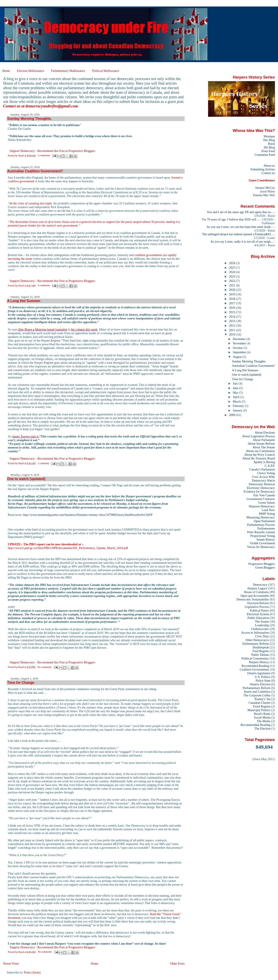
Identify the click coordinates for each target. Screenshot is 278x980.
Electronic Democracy (261, 488)
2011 (233, 330)
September (240, 352)
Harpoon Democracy (262, 506)
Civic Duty (262, 636)
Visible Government (262, 543)
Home (6, 71)
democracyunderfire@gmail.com (52, 106)
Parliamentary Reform (256, 688)
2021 (233, 285)
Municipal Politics (259, 710)
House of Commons (256, 592)
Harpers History (259, 662)
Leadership (262, 625)
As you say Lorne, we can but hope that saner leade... (240, 227)
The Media (264, 721)
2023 (233, 276)
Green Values (267, 503)
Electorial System (258, 614)
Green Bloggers (265, 567)
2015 (233, 312)
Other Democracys (257, 640)
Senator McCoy (265, 188)
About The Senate (264, 447)
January (238, 410)
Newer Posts (11, 964)
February (239, 406)
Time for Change (21, 683)
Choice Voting (266, 473)
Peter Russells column (261, 532)
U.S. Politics (263, 677)
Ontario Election (260, 684)
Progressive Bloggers (261, 564)
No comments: (45, 667)
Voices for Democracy (261, 547)
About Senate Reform (261, 444)
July (236, 383)
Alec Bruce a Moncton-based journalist (42, 329)
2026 (233, 263)
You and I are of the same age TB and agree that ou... (240, 212)
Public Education (258, 618)
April (237, 397)
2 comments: (44, 155)
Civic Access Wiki (263, 477)
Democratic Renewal (262, 484)
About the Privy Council (260, 455)
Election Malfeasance (30, 71)
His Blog (269, 147)
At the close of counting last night (31, 203)
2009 (233, 415)
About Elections (265, 432)
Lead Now (268, 510)
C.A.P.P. (270, 466)
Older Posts (177, 964)
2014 (233, 317)
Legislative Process (257, 607)
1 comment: (44, 463)
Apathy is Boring (264, 462)
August (238, 357)
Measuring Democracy (261, 517)
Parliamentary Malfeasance (68, 71)
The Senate (262, 622)
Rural (271, 144)
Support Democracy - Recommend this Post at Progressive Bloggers (52, 151)
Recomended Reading (255, 666)
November (240, 343)
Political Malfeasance (106, 71)
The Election (263, 728)
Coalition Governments (254, 669)
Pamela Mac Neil (264, 195)
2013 (233, 321)
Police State (263, 681)
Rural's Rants (262, 714)
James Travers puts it (26, 436)
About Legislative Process (259, 436)
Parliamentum (266, 528)
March (237, 401)
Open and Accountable (255, 596)
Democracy (260, 585)
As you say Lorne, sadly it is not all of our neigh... (242, 242)
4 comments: (44, 285)
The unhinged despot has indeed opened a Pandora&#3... (237, 234)
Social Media (262, 717)
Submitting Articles (263, 169)
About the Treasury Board (259, 458)
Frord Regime (262, 706)
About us (269, 166)
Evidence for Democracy (259, 492)
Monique (269, 136)
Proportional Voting (262, 536)
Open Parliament (264, 521)
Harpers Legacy (257, 588)
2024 (233, 272)
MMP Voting (267, 514)
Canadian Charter (259, 703)
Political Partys (259, 610)
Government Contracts (261, 499)
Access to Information (255, 633)
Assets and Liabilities (257, 692)
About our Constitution (260, 451)
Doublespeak (261, 647)
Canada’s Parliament (262, 469)
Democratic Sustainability (253, 599)
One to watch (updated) (26, 479)
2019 (233, 294)
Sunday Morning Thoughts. (29, 119)
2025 (233, 268)
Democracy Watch (263, 480)
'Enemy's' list (262, 699)
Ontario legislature (259, 673)
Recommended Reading (256, 725)
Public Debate (260, 655)
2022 (233, 281)
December (240, 339)
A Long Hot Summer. (24, 301)
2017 (233, 303)
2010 (233, 334)
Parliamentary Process (261, 525)
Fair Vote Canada (264, 495)
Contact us (268, 173)
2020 (233, 290)
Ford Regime (261, 651)
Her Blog (269, 140)
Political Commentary (255, 658)
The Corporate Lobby (257, 695)
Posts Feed (268, 151)
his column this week (84, 329)
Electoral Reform (258, 603)
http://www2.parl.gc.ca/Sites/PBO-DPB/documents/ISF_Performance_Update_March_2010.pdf (68, 548)
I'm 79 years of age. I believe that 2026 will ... (231, 219)
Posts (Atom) (32, 972)
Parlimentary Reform (256, 644)
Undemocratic (260, 629)
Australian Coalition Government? (35, 171)
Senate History (266, 539)
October (238, 348)
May (236, 393)
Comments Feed (265, 155)
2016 (233, 308)
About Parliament (264, 440)
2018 (233, 299)
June (236, 388)
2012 (233, 326)
